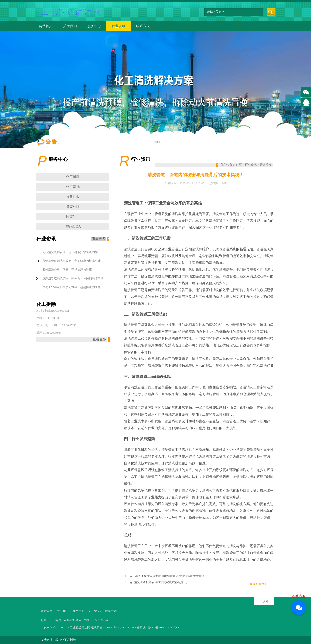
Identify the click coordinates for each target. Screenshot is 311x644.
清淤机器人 (73, 227)
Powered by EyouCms (116, 627)
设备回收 (73, 197)
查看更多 (99, 239)
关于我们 (70, 26)
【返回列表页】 (257, 584)
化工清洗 (73, 187)
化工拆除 (73, 177)
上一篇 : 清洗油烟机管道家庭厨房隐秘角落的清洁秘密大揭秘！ (164, 576)
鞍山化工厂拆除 (66, 640)
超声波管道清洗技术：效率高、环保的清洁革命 (73, 278)
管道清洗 (266, 165)
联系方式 (143, 26)
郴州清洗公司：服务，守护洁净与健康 (67, 270)
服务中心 (94, 26)
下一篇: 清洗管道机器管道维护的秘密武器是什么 (155, 582)
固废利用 (73, 217)
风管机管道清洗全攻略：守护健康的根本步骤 (71, 261)
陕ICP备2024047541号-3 (164, 627)
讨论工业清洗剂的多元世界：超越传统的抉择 (71, 287)
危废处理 (73, 207)
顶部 (265, 601)
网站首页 (46, 26)
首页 (239, 165)
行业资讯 (119, 26)
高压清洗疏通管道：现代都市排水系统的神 (70, 252)
